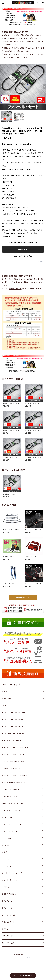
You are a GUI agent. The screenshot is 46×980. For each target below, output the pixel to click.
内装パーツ (6, 692)
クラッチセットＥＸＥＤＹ (10, 831)
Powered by (23, 958)
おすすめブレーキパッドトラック (13, 727)
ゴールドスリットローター (11, 768)
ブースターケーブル (9, 915)
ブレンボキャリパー (9, 943)
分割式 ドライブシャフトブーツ (13, 873)
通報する (41, 262)
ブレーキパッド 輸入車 (10, 796)
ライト (4, 706)
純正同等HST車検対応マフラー (14, 782)
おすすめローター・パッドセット (13, 733)
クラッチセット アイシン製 (12, 824)
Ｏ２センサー (6, 859)
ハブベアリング (7, 936)
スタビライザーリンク (9, 880)
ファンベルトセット (8, 845)
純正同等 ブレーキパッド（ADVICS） (15, 747)
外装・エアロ (6, 699)
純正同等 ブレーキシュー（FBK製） (15, 775)
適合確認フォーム (15, 289)
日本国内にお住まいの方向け (23, 256)
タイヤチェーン (7, 901)
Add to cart (23, 249)
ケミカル (5, 929)
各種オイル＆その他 (9, 922)
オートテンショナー (9, 817)
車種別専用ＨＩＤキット (10, 894)
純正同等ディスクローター (11, 740)
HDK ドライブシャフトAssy (12, 810)
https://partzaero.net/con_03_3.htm (17, 169)
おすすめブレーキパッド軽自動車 (14, 713)
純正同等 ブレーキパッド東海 (13, 754)
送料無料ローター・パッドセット (13, 761)
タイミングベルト (8, 838)
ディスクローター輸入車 (11, 789)
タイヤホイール (7, 908)
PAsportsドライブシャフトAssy (13, 803)
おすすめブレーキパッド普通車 (13, 720)
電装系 (4, 852)
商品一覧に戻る (23, 597)
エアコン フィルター (9, 866)
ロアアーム (6, 887)
